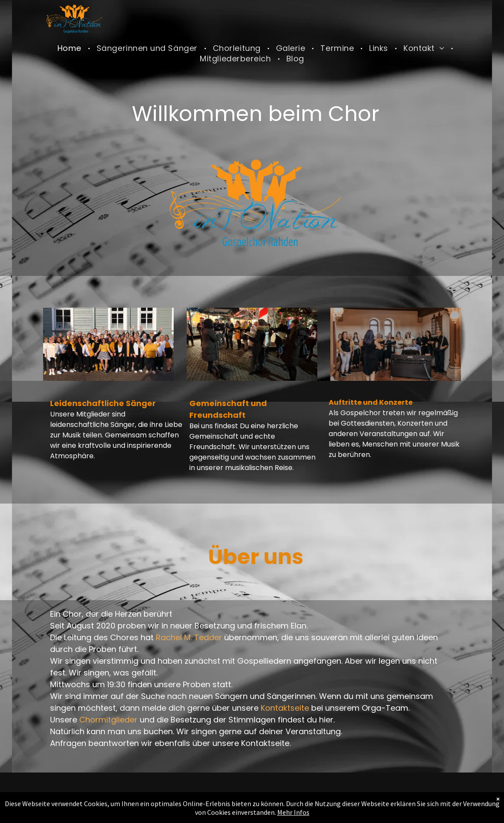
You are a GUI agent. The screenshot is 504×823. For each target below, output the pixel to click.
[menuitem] (71, 48)
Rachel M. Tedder (189, 637)
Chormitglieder (108, 720)
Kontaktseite (285, 708)
